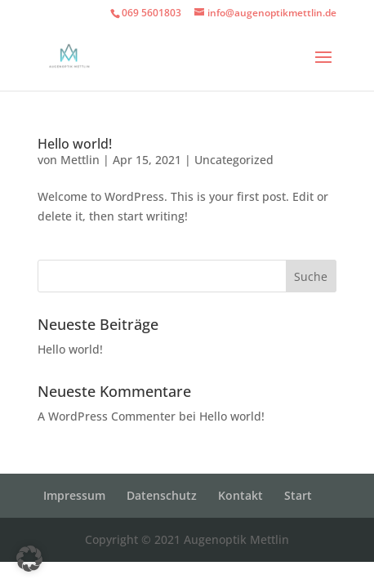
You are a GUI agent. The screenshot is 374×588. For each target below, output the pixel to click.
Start (298, 495)
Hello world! (75, 144)
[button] (29, 559)
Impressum (74, 495)
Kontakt (240, 495)
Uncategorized (234, 160)
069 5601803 (151, 13)
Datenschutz (162, 495)
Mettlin (80, 160)
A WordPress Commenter (107, 416)
